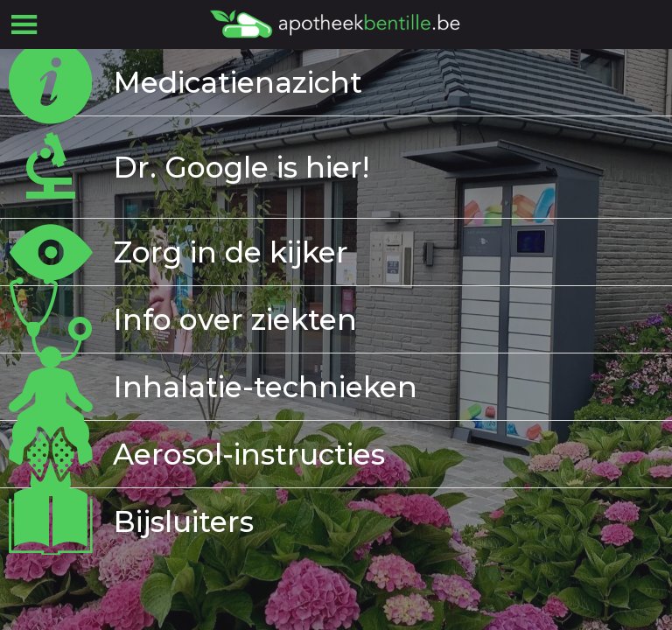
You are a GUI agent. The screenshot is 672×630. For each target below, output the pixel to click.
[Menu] (24, 24)
